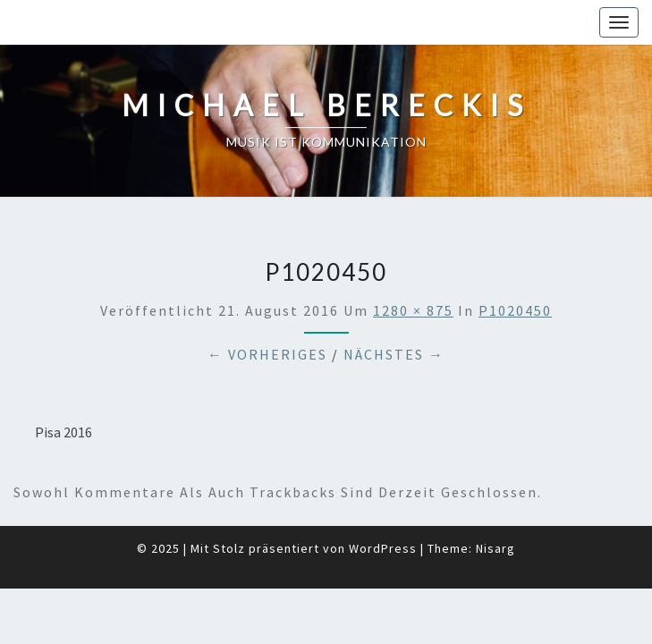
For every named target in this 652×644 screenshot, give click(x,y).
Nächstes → (394, 309)
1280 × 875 (413, 266)
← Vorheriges (267, 309)
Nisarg (495, 504)
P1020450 (515, 266)
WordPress (383, 504)
